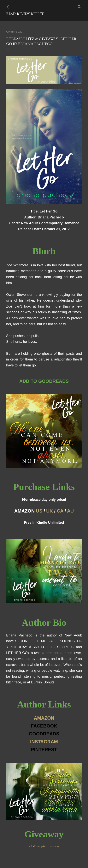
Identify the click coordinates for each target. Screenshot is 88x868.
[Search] (79, 6)
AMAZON (44, 718)
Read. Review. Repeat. (25, 14)
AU (70, 511)
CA (60, 511)
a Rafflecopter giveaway (44, 846)
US (39, 511)
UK (50, 511)
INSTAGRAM (44, 742)
